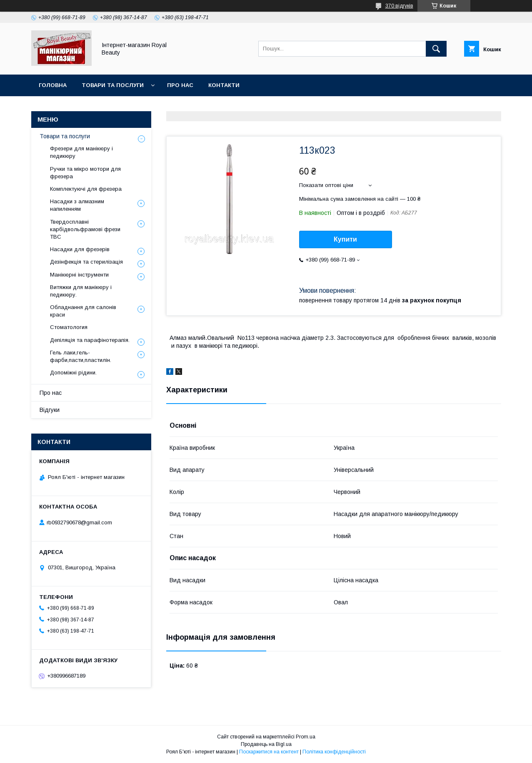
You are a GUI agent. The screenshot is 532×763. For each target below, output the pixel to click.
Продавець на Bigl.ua (266, 744)
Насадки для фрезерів (80, 249)
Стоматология (69, 327)
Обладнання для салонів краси (83, 311)
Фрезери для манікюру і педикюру (81, 152)
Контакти (224, 85)
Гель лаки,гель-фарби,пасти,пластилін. (81, 356)
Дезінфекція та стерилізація (86, 262)
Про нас (180, 85)
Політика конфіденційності (334, 752)
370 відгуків (399, 6)
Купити (345, 239)
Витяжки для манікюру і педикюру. (81, 291)
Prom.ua (306, 737)
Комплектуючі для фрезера (86, 189)
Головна (53, 85)
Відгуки (50, 410)
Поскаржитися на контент (269, 752)
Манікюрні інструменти (79, 275)
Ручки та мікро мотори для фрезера (85, 173)
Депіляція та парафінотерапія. (90, 340)
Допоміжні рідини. (73, 373)
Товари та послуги (113, 85)
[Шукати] (436, 49)
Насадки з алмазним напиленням (77, 205)
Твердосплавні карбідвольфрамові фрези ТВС (85, 229)
